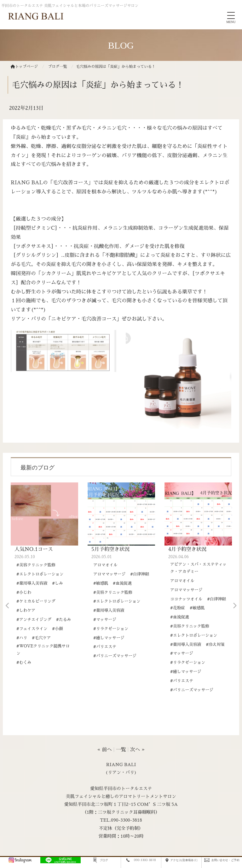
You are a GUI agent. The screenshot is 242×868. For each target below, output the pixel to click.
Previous (8, 606)
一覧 (121, 750)
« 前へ (105, 750)
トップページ (24, 67)
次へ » (137, 750)
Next (234, 606)
